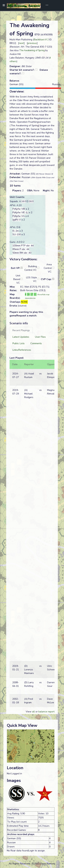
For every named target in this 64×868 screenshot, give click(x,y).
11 (35, 294)
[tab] (21, 330)
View (29, 712)
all (33, 712)
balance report (46, 712)
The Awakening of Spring (32, 50)
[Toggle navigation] (46, 5)
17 (32, 294)
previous (32, 43)
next (21, 43)
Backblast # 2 (41, 40)
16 (28, 294)
